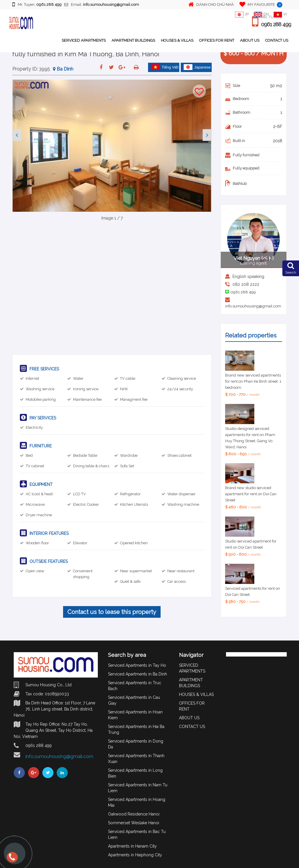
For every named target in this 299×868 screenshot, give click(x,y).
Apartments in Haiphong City (135, 855)
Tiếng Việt (165, 67)
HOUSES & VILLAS (177, 40)
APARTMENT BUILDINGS (133, 40)
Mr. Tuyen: (37, 4)
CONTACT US (277, 40)
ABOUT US (250, 40)
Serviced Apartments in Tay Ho (137, 665)
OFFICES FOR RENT (217, 40)
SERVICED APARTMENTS (84, 40)
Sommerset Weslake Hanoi (134, 823)
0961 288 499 (276, 24)
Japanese (197, 67)
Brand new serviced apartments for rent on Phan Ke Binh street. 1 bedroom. (253, 381)
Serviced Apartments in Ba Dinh (138, 674)
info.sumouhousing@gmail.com (253, 306)
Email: (102, 5)
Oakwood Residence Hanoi (134, 814)
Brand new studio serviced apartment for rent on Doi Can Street (251, 494)
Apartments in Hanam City (132, 846)
